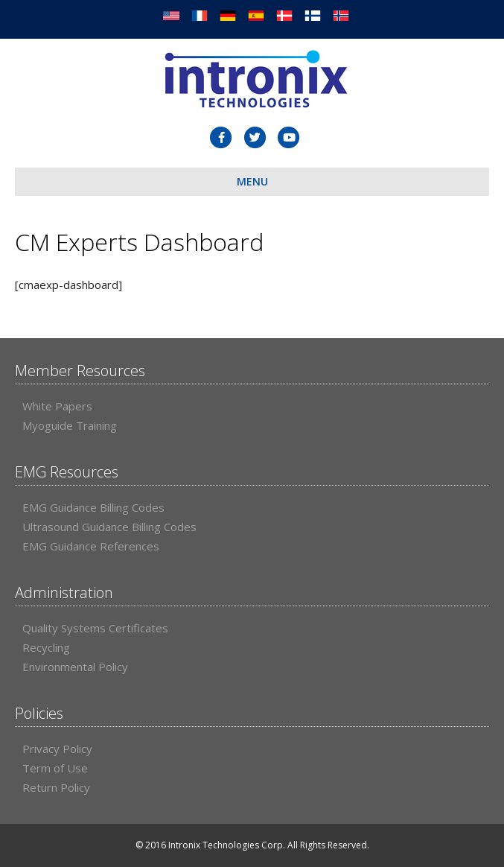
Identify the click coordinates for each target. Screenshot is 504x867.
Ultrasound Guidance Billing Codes (109, 527)
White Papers (57, 406)
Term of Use (55, 768)
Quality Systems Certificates (95, 628)
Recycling (46, 647)
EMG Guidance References (91, 546)
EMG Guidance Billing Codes (93, 507)
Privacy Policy (57, 749)
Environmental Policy (75, 667)
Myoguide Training (70, 425)
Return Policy (56, 787)
